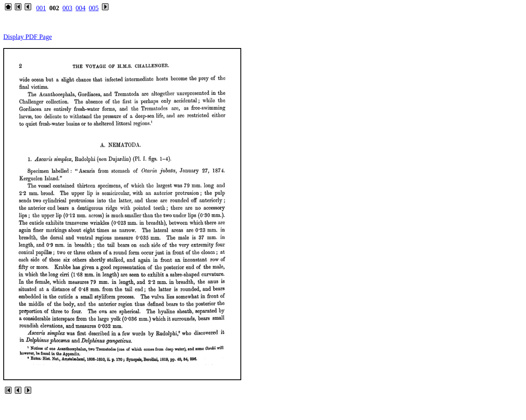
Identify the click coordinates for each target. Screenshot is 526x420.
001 (41, 8)
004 (81, 8)
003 (67, 8)
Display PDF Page (28, 37)
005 (94, 8)
